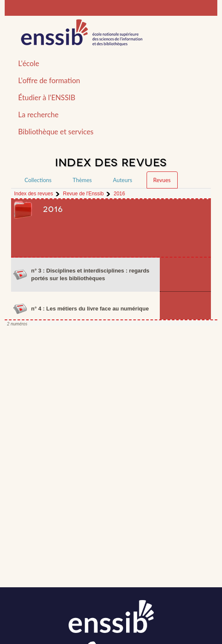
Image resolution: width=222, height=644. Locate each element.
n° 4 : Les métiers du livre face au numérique (90, 309)
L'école (29, 63)
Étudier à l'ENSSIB (47, 97)
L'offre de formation (49, 80)
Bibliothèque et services (56, 132)
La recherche (39, 115)
